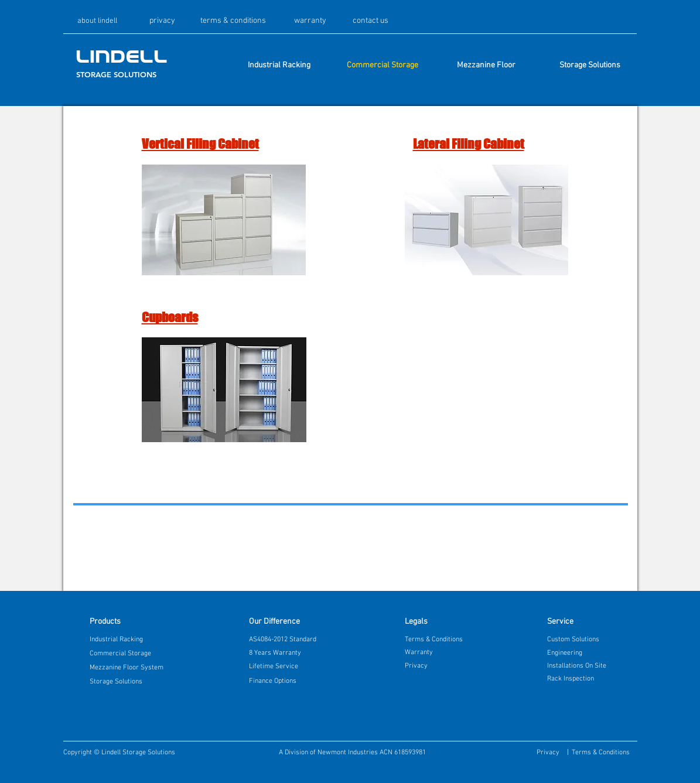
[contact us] (371, 21)
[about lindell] (98, 21)
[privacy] (162, 21)
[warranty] (310, 21)
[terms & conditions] (233, 21)
